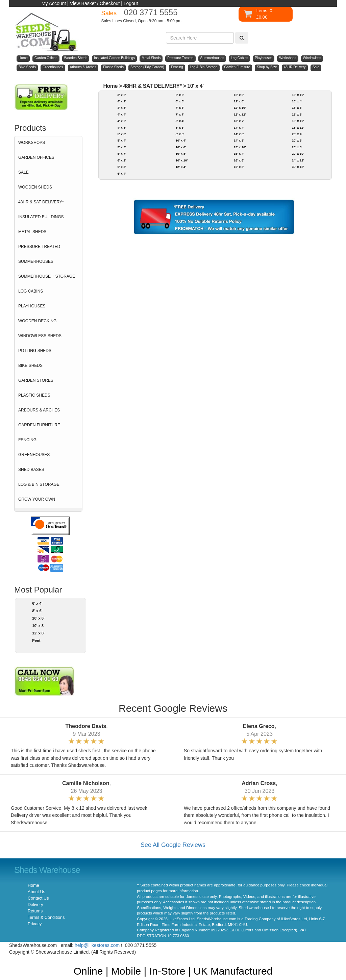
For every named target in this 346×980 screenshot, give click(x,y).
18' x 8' (297, 114)
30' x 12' (298, 167)
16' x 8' (239, 167)
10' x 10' (182, 160)
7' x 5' (180, 108)
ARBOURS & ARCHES (39, 410)
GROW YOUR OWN (37, 499)
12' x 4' (181, 167)
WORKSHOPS (32, 143)
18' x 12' (298, 128)
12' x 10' (240, 108)
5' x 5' (121, 147)
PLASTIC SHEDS (34, 395)
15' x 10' (240, 147)
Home (110, 86)
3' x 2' (121, 95)
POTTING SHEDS (35, 351)
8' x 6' (37, 611)
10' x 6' (38, 618)
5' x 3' (121, 134)
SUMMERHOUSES (36, 261)
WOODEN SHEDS (35, 187)
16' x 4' (239, 154)
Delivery (35, 905)
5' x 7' (121, 154)
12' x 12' (240, 114)
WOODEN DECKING (37, 321)
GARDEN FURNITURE (39, 425)
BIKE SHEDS (30, 366)
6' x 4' (37, 603)
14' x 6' (239, 134)
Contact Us (38, 898)
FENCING (27, 440)
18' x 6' (297, 108)
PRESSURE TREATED (39, 247)
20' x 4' (297, 134)
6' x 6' (180, 95)
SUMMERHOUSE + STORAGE (47, 276)
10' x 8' (38, 626)
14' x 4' (239, 128)
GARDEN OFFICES (36, 157)
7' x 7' (180, 114)
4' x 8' (121, 128)
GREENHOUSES (34, 455)
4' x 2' (121, 101)
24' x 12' (298, 160)
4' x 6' (121, 121)
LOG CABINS (31, 291)
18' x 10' (298, 121)
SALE (23, 172)
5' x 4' (121, 140)
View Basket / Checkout (95, 3)
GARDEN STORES (36, 380)
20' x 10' (298, 154)
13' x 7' (239, 121)
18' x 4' (297, 101)
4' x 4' (121, 114)
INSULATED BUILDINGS (41, 217)
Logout (131, 3)
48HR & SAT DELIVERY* (41, 202)
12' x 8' (38, 633)
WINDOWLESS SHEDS (40, 336)
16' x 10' (298, 95)
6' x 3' (121, 167)
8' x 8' (180, 134)
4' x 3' (121, 108)
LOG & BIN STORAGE (39, 484)
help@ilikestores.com (97, 945)
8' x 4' (180, 121)
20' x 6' (297, 140)
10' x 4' (195, 86)
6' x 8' (180, 101)
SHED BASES (31, 470)
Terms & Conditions (46, 918)
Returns (35, 911)
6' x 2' (121, 160)
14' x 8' (239, 140)
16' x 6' (239, 160)
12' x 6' (239, 95)
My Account (54, 3)
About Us (36, 892)
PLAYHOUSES (32, 306)
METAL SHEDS (32, 232)
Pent (36, 640)
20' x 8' (297, 147)
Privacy (35, 924)
